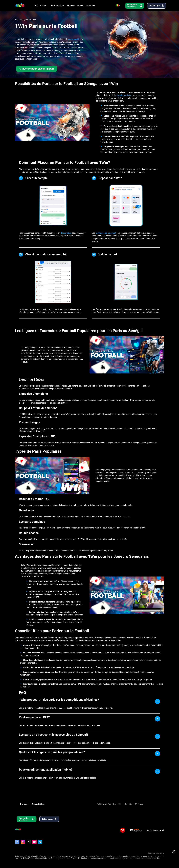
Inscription (91, 6)
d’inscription (66, 233)
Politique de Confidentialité (109, 804)
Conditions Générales (134, 804)
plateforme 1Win (124, 95)
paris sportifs (74, 39)
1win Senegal (21, 20)
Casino (43, 6)
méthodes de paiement (106, 233)
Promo (70, 6)
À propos (24, 804)
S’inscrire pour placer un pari (36, 69)
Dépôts (80, 6)
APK (36, 6)
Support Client (38, 804)
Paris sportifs (57, 6)
